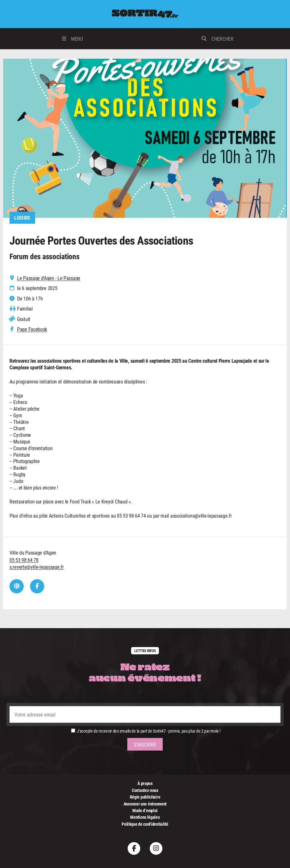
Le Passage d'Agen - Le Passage (49, 278)
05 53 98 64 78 (24, 560)
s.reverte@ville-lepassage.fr (37, 567)
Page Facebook (32, 330)
